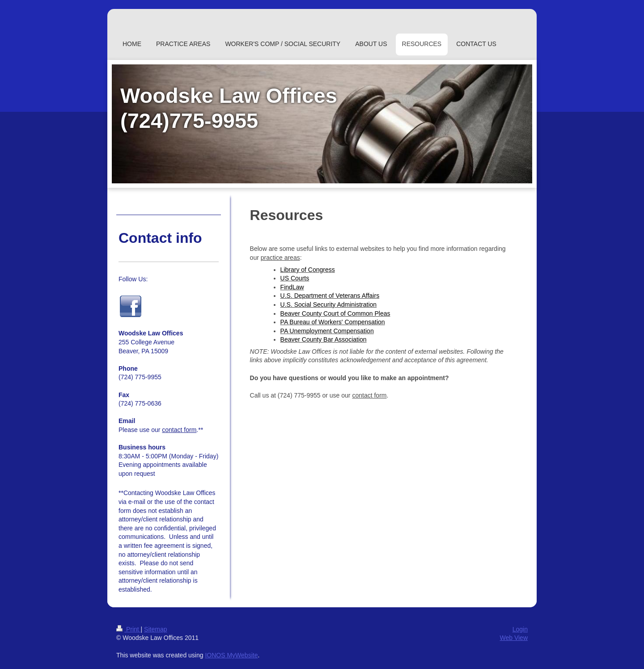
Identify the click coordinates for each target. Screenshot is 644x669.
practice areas (280, 258)
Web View (514, 638)
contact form (369, 395)
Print (129, 629)
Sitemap (155, 629)
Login (520, 629)
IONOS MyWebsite (231, 655)
